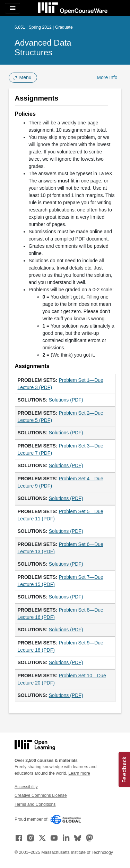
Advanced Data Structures (43, 48)
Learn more (79, 773)
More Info (107, 77)
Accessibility (26, 787)
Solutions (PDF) (66, 400)
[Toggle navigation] (12, 8)
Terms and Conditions (35, 804)
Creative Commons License (41, 795)
